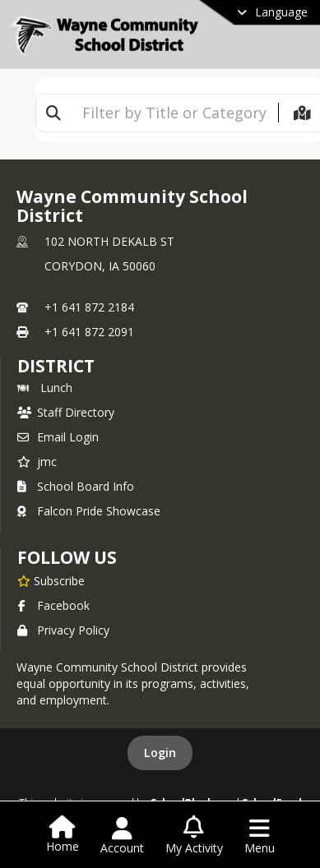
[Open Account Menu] (122, 836)
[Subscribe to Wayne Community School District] (51, 580)
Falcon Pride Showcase (89, 511)
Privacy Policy (63, 630)
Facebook (53, 605)
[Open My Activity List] (194, 836)
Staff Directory (66, 412)
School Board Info (76, 486)
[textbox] (174, 113)
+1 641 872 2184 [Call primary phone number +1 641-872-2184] (89, 307)
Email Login (58, 437)
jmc (37, 462)
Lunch (45, 388)
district (56, 366)
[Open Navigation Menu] (260, 836)
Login (160, 753)
